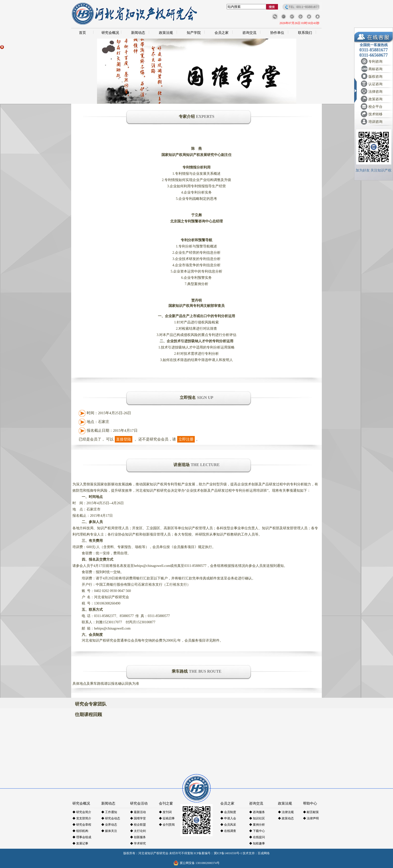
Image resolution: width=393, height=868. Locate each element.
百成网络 (264, 853)
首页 (82, 33)
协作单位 (277, 33)
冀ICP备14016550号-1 (228, 853)
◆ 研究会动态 (111, 818)
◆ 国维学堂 (138, 818)
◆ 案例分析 (257, 825)
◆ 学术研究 (138, 843)
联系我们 (305, 33)
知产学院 (194, 33)
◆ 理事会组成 (82, 837)
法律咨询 (375, 92)
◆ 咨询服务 (257, 812)
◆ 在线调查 (228, 831)
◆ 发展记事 (80, 843)
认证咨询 (375, 84)
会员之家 (222, 33)
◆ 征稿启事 (167, 818)
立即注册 (186, 439)
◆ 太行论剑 (138, 831)
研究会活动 (139, 803)
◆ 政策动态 (286, 818)
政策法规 (166, 33)
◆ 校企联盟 (138, 825)
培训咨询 (375, 122)
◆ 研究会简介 (82, 812)
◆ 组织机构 (80, 831)
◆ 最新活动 (138, 812)
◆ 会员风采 (228, 825)
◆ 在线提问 (257, 837)
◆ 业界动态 (109, 825)
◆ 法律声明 (311, 818)
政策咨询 (375, 99)
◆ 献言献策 (311, 812)
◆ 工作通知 (109, 812)
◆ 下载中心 (257, 831)
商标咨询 (375, 69)
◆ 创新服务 (138, 837)
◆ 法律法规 (286, 812)
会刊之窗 (166, 803)
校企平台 (375, 107)
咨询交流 (249, 33)
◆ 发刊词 (165, 812)
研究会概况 (110, 33)
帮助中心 (310, 803)
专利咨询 (375, 62)
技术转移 (375, 114)
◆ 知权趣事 (257, 843)
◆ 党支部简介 (82, 818)
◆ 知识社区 (257, 818)
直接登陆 (124, 439)
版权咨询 (375, 77)
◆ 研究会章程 (82, 825)
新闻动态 (138, 33)
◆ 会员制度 (228, 812)
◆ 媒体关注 (109, 831)
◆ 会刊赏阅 (167, 825)
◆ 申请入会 (228, 818)
